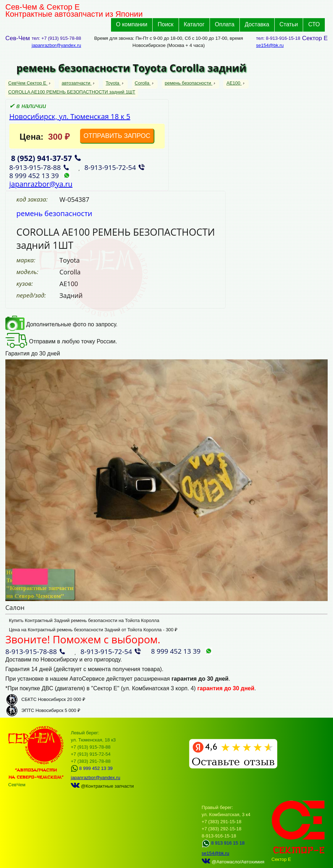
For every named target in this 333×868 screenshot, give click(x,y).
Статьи (289, 24)
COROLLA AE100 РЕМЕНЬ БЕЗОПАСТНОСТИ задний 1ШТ (72, 92)
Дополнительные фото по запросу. (61, 324)
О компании (132, 24)
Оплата (225, 24)
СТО (314, 24)
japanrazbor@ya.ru (41, 184)
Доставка (257, 24)
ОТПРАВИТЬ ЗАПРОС (117, 136)
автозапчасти (76, 83)
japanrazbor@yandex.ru (56, 45)
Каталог (194, 24)
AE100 (234, 83)
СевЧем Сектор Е (28, 83)
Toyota (113, 83)
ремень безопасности (189, 83)
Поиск (165, 24)
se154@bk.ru (270, 45)
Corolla (143, 83)
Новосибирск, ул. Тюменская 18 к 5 (70, 116)
